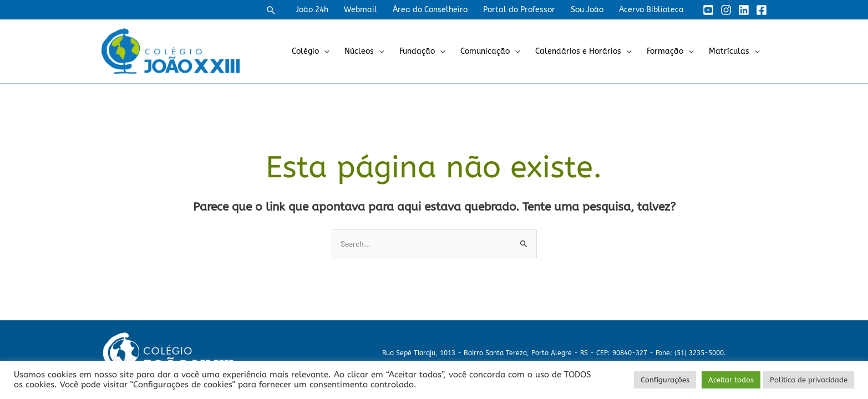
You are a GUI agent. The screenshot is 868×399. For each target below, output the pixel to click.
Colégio (305, 51)
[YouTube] (708, 10)
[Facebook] (762, 10)
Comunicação (485, 51)
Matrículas (729, 51)
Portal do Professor (519, 10)
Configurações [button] (665, 380)
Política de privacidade (809, 380)
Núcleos (359, 51)
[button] (271, 10)
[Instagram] (726, 10)
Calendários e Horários (578, 51)
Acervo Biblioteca (651, 10)
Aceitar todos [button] (731, 380)
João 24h (312, 10)
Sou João (587, 10)
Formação (665, 51)
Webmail (361, 10)
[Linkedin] (744, 10)
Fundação (417, 51)
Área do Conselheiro (430, 10)
